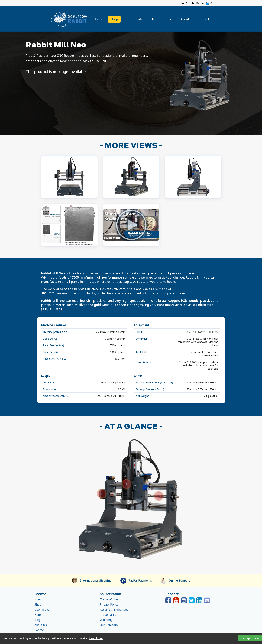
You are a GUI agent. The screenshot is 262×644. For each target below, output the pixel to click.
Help (154, 19)
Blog (169, 19)
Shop (114, 19)
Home (98, 19)
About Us (41, 625)
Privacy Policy (109, 604)
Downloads (134, 19)
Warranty (106, 620)
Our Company (109, 625)
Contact (203, 19)
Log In (185, 3)
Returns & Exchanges (114, 610)
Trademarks (108, 615)
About (185, 19)
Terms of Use (109, 599)
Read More (96, 638)
